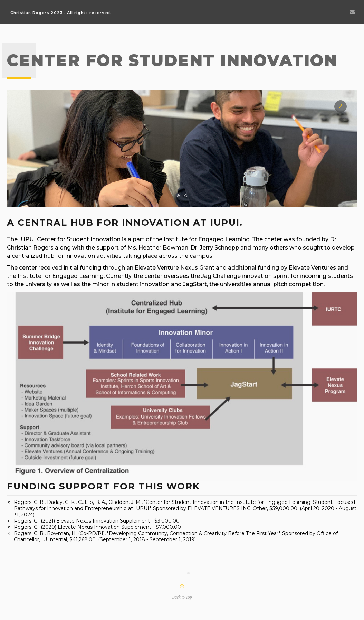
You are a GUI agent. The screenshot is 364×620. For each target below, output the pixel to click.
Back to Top (182, 597)
